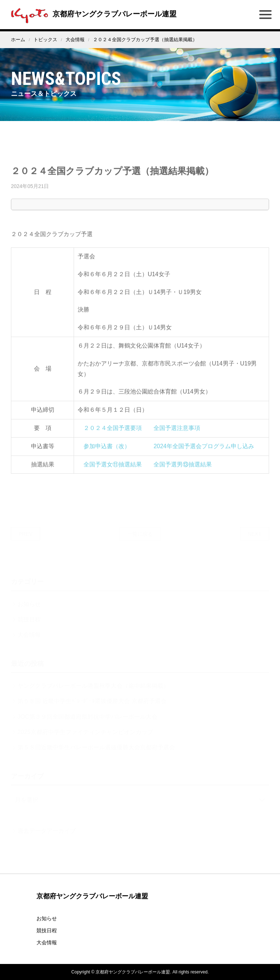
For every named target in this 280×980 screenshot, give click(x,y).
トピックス (45, 40)
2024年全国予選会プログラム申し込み (204, 453)
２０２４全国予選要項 (113, 435)
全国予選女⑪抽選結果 (113, 471)
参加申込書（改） (107, 453)
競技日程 (47, 930)
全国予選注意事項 (177, 435)
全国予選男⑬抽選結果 (183, 471)
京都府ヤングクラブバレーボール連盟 (92, 14)
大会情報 (75, 40)
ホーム (18, 40)
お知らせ (47, 918)
